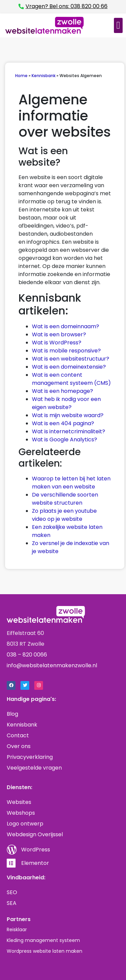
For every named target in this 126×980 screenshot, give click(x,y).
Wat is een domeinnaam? (66, 326)
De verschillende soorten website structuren (65, 499)
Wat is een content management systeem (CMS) (71, 379)
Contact (18, 735)
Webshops (21, 813)
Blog (12, 714)
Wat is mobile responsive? (66, 351)
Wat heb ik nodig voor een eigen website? (66, 403)
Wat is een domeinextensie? (69, 367)
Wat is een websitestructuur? (71, 359)
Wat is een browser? (59, 334)
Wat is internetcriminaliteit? (69, 431)
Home (21, 76)
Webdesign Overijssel (35, 834)
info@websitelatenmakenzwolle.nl (52, 665)
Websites (19, 802)
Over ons (19, 746)
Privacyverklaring (30, 757)
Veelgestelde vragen (34, 768)
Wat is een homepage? (62, 391)
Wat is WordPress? (57, 343)
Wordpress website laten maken (45, 951)
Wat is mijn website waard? (68, 415)
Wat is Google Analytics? (65, 440)
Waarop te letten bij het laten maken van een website (71, 483)
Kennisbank (44, 76)
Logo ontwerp (25, 824)
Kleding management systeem (43, 940)
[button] (118, 25)
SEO (12, 892)
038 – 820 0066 (27, 655)
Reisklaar (17, 930)
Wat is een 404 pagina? (63, 423)
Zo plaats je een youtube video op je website (64, 515)
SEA (12, 903)
